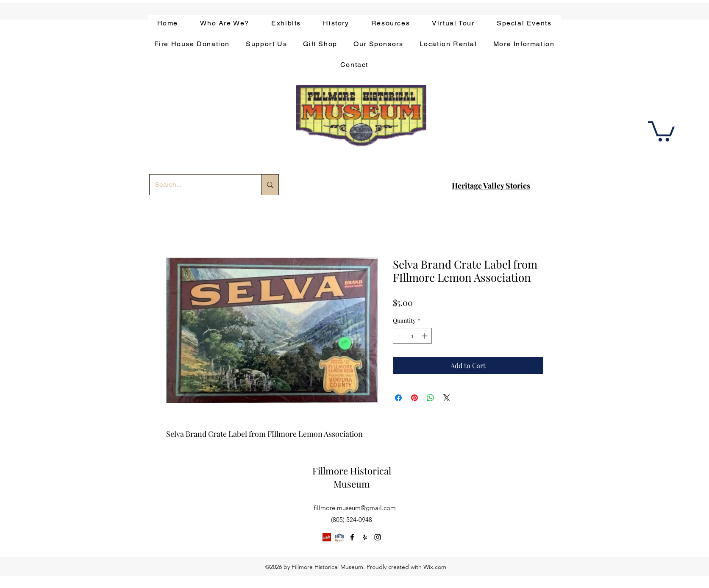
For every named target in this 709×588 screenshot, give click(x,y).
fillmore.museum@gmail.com (355, 508)
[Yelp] (327, 537)
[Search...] (199, 185)
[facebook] (352, 537)
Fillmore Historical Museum (352, 477)
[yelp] (365, 537)
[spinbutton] (412, 336)
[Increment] (425, 336)
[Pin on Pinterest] (414, 398)
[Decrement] (399, 336)
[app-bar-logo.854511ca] (339, 537)
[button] (661, 130)
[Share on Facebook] (398, 398)
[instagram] (378, 537)
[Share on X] (447, 398)
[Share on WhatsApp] (431, 398)
